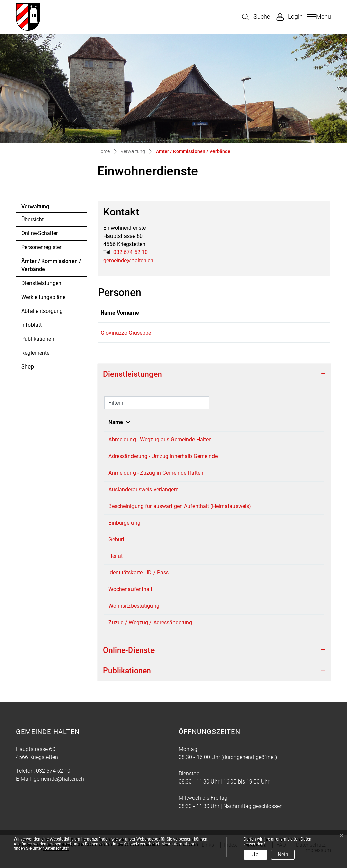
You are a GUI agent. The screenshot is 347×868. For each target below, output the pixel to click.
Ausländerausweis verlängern (144, 489)
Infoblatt (32, 325)
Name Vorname (120, 313)
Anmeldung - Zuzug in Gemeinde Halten (156, 473)
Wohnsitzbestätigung (134, 614)
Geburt (116, 548)
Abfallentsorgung (42, 311)
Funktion (187, 313)
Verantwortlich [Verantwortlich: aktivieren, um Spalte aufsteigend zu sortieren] (253, 422)
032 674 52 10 (130, 252)
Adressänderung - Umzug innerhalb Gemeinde (163, 456)
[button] (256, 17)
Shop (28, 367)
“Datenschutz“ (56, 848)
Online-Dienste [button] (129, 658)
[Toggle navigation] (318, 17)
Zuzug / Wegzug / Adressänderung (150, 631)
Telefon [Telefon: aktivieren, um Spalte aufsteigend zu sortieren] (295, 422)
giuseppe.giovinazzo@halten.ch (262, 333)
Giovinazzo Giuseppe (126, 333)
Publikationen (38, 339)
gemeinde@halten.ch (128, 260)
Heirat (116, 564)
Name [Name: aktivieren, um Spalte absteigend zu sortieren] (116, 422)
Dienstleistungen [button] (132, 374)
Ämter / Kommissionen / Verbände (51, 267)
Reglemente (35, 353)
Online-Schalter (39, 233)
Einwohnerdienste (256, 440)
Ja (256, 855)
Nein (283, 855)
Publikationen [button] (127, 679)
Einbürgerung (124, 531)
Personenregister (41, 247)
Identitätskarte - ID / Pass (139, 581)
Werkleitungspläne (43, 297)
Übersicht (33, 219)
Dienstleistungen (41, 283)
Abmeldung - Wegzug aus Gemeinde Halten (160, 440)
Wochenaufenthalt (130, 597)
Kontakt (233, 313)
